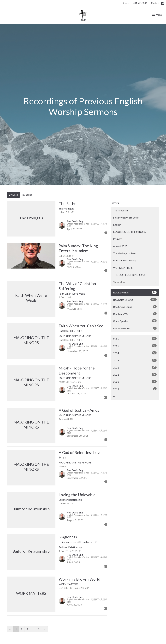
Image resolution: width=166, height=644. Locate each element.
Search (126, 3)
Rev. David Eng (135, 292)
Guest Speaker (135, 321)
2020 (135, 382)
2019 (135, 389)
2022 (135, 367)
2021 (135, 374)
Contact (155, 3)
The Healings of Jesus (125, 253)
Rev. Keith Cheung (135, 300)
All (115, 396)
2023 (135, 360)
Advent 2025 (120, 246)
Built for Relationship (125, 260)
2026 (135, 339)
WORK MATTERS (123, 268)
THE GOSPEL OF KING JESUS (129, 275)
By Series (27, 195)
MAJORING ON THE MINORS (129, 232)
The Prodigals (121, 210)
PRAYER (118, 239)
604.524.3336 (140, 3)
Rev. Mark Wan (135, 314)
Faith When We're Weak (126, 218)
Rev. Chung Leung (135, 307)
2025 (135, 346)
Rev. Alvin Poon (135, 328)
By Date (13, 195)
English (117, 225)
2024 (135, 353)
